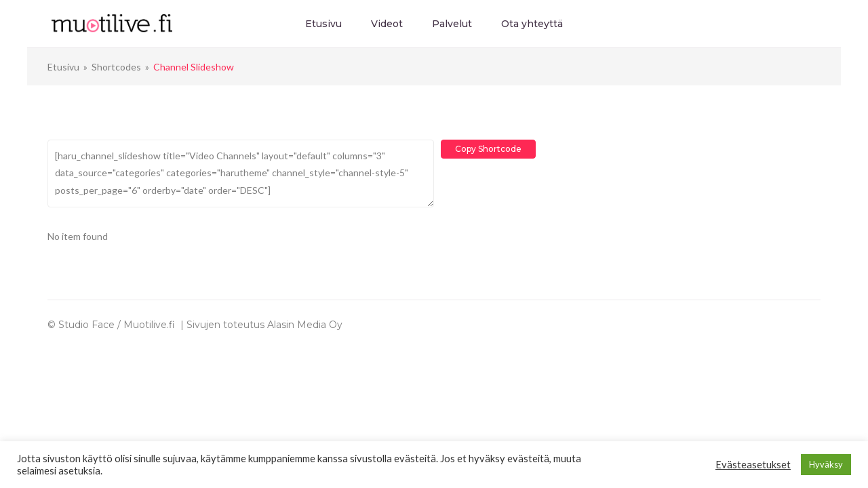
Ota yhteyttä (532, 24)
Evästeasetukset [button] (753, 465)
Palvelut (452, 24)
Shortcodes (116, 67)
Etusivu (323, 24)
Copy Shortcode (488, 149)
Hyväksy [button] (826, 464)
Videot (387, 24)
